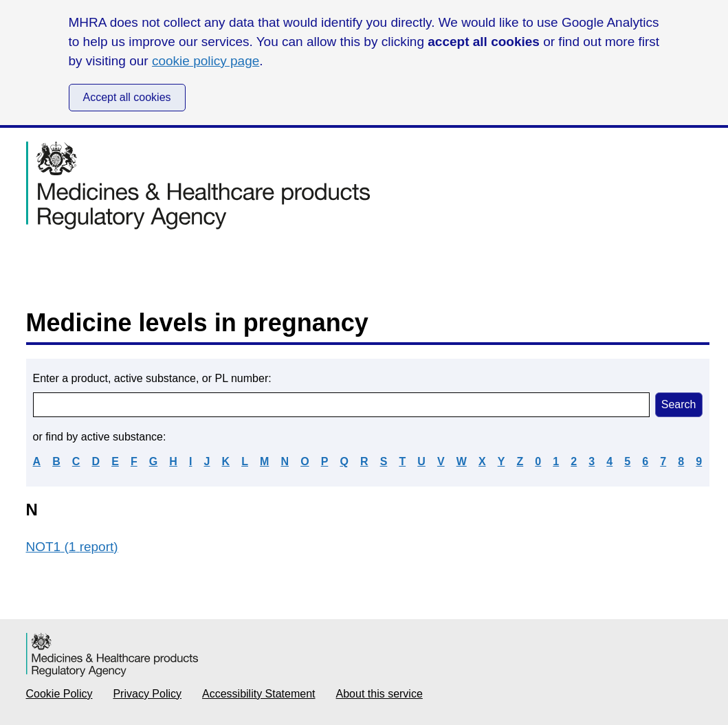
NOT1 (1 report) (72, 547)
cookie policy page (206, 61)
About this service (379, 694)
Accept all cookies (127, 97)
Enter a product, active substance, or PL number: (152, 378)
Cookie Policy (59, 694)
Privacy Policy (147, 694)
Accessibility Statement (259, 694)
